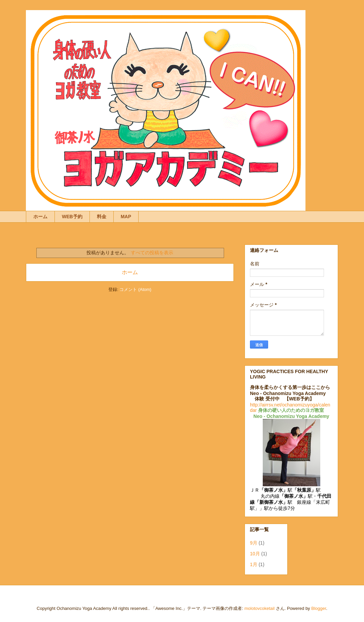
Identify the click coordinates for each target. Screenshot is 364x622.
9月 (254, 543)
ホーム (40, 217)
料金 (102, 217)
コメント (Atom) (135, 289)
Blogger (319, 608)
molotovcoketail (260, 608)
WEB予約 (72, 217)
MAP (126, 217)
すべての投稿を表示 (152, 253)
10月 (255, 554)
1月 (254, 564)
